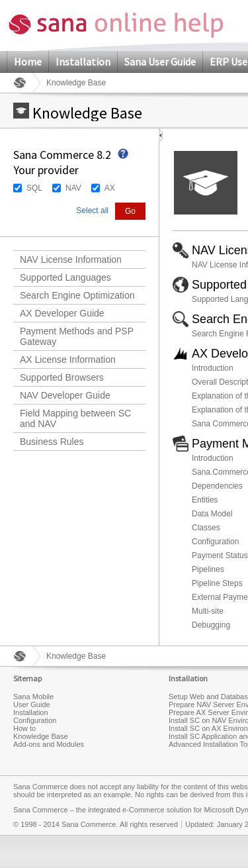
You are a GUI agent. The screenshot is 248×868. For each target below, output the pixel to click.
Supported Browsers (62, 377)
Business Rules (52, 442)
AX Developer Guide (62, 313)
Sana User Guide (160, 62)
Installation (83, 62)
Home (28, 62)
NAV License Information (71, 260)
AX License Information (68, 360)
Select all (92, 211)
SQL (34, 188)
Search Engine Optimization (77, 295)
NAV (73, 188)
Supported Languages (65, 277)
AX (110, 188)
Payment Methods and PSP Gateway (77, 336)
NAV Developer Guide (65, 395)
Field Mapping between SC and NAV (75, 418)
